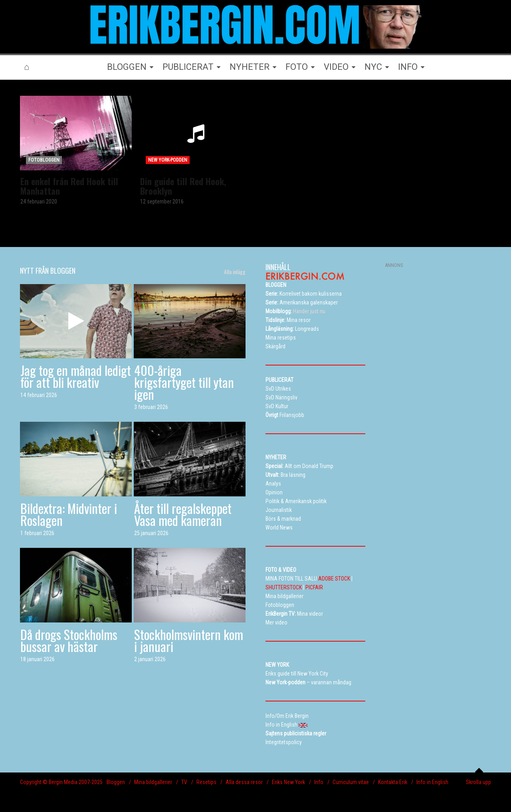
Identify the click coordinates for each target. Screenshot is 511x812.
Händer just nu (295, 311)
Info (319, 782)
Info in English (432, 782)
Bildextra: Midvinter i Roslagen (69, 514)
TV (184, 782)
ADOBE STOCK (334, 579)
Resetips (206, 782)
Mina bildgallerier (153, 782)
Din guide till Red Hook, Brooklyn (183, 186)
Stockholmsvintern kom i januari (189, 640)
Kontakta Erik (393, 782)
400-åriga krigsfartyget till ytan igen (184, 382)
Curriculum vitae (351, 782)
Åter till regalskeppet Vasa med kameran (183, 514)
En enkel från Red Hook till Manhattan (69, 186)
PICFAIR (314, 587)
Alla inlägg (235, 272)
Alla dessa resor (244, 782)
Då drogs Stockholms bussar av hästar (69, 640)
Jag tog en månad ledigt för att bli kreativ (76, 376)
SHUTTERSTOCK (284, 587)
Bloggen (116, 782)
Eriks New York (288, 782)
